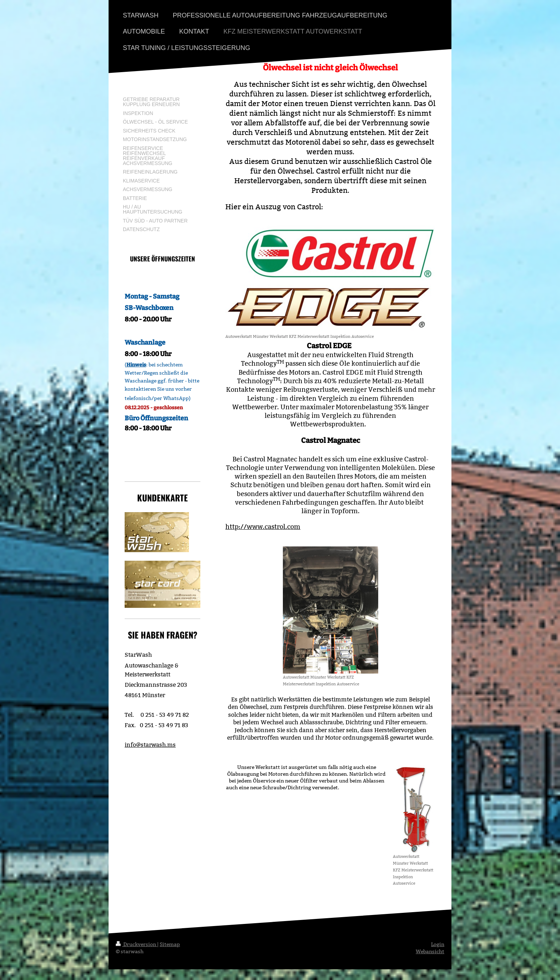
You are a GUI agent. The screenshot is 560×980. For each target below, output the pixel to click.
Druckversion (136, 944)
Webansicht (430, 951)
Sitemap (170, 944)
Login (438, 944)
